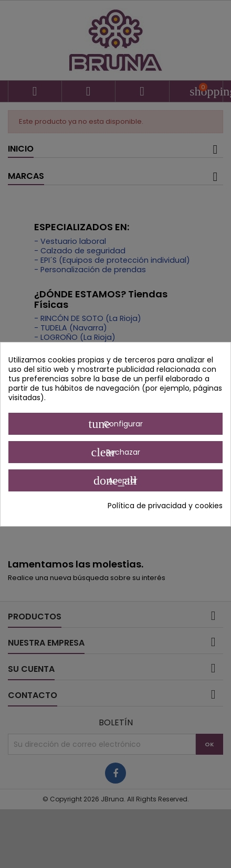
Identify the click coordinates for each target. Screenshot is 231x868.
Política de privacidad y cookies (165, 506)
